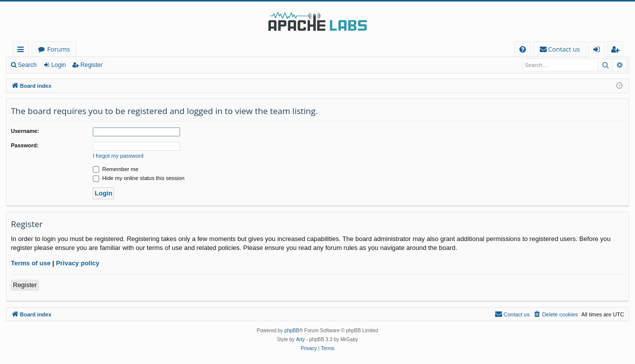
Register (92, 65)
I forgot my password (118, 156)
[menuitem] (523, 49)
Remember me (116, 169)
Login (58, 65)
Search (27, 65)
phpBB (292, 331)
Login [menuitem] (599, 51)
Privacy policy (78, 263)
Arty (301, 339)
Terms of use (31, 263)
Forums (59, 49)
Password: (25, 145)
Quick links (23, 51)
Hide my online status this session (139, 178)
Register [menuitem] (617, 51)
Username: (25, 131)
